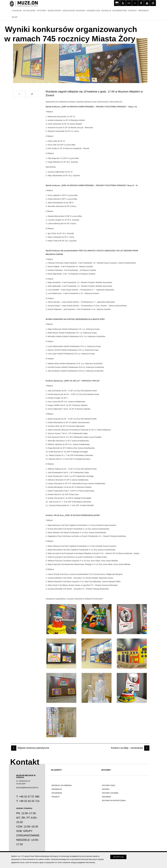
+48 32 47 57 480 (29, 797)
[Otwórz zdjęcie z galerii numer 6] (132, 654)
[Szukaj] (135, 3)
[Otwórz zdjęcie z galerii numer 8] (97, 688)
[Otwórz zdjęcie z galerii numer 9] (132, 688)
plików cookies (44, 859)
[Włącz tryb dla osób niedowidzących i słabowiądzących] (123, 3)
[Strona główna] (24, 4)
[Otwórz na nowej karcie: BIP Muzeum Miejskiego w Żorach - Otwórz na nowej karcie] (117, 3)
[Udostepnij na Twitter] (32, 94)
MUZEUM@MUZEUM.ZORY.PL (27, 788)
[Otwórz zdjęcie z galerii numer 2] (97, 619)
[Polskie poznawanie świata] (73, 813)
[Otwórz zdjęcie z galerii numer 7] (61, 688)
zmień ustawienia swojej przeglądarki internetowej (76, 862)
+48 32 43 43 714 (29, 801)
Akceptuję (118, 857)
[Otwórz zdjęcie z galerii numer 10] (61, 722)
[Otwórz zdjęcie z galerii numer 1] (61, 619)
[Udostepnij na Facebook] (19, 94)
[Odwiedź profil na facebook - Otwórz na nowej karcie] (141, 3)
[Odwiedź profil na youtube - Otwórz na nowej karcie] (147, 3)
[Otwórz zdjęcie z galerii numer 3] (132, 619)
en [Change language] (129, 3)
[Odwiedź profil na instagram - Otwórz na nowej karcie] (153, 3)
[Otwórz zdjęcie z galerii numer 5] (97, 654)
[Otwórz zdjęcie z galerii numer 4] (61, 654)
